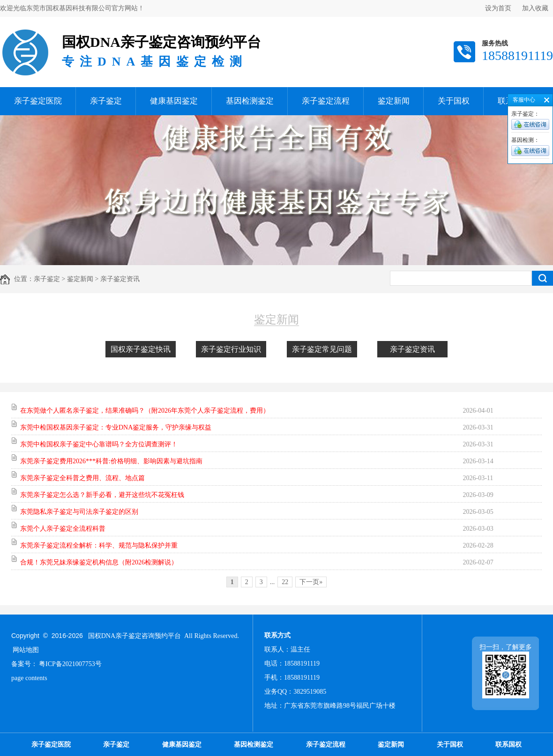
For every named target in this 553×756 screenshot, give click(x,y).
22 (285, 582)
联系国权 (508, 745)
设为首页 (498, 8)
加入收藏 (535, 8)
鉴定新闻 (394, 101)
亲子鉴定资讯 (412, 349)
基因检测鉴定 (250, 101)
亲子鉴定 (106, 101)
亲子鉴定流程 (326, 101)
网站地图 (26, 650)
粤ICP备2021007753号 (70, 664)
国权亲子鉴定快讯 (141, 349)
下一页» (311, 582)
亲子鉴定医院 (38, 101)
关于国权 (454, 101)
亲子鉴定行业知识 (231, 349)
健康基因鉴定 (174, 101)
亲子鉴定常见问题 (322, 349)
